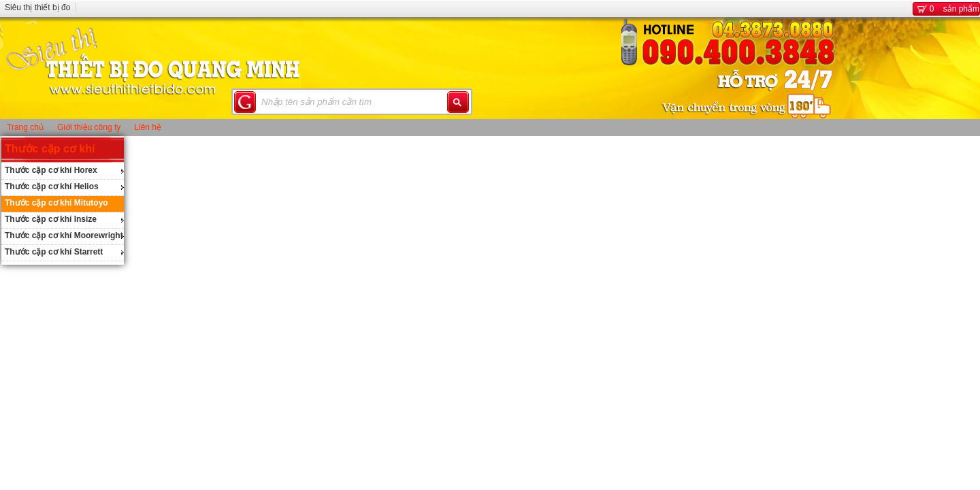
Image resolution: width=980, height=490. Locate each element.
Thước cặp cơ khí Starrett (54, 252)
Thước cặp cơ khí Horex (51, 170)
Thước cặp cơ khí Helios (52, 186)
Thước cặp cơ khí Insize (51, 219)
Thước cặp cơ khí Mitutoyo (56, 203)
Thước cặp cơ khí (50, 149)
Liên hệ (148, 127)
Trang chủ (25, 127)
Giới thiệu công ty (89, 127)
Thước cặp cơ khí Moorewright (64, 235)
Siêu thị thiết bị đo (37, 7)
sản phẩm (946, 9)
